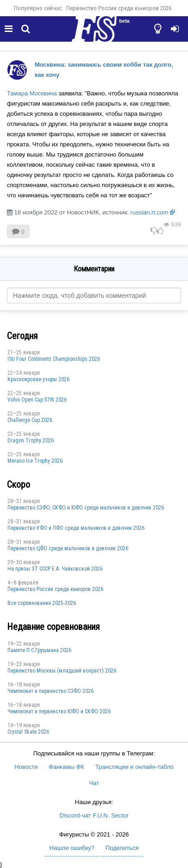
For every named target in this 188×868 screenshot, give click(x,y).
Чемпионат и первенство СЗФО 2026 (50, 691)
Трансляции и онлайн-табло (135, 767)
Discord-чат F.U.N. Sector (94, 815)
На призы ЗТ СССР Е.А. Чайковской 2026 (55, 569)
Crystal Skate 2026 (28, 732)
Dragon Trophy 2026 (31, 440)
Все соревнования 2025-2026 (42, 603)
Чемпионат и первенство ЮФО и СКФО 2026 (59, 711)
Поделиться (122, 848)
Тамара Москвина (32, 93)
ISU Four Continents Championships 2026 (54, 359)
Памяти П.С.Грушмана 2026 (39, 650)
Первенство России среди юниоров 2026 (119, 8)
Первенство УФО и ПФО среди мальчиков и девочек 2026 (76, 528)
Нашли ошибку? (72, 848)
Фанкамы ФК (66, 767)
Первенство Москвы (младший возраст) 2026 (62, 671)
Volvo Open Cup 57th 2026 (37, 400)
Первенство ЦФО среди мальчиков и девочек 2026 (68, 548)
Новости (26, 767)
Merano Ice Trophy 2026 (35, 461)
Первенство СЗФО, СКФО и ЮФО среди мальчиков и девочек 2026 (86, 508)
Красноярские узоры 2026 (38, 379)
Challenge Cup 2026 (30, 420)
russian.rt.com (150, 212)
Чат (94, 783)
